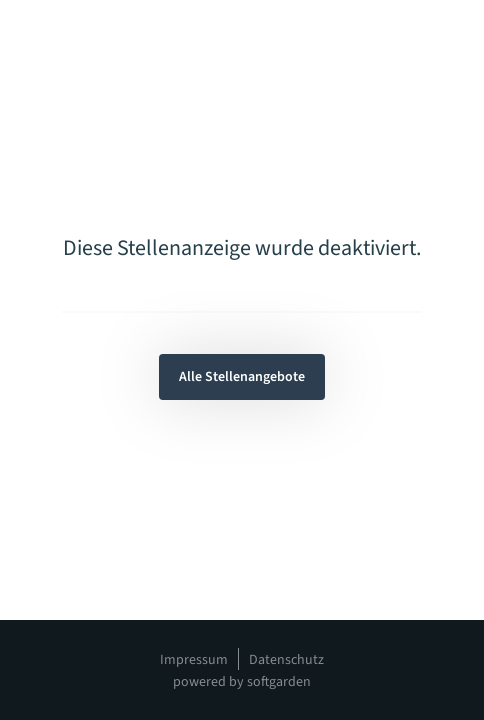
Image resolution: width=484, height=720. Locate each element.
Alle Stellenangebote (242, 377)
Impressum (194, 660)
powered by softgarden (242, 682)
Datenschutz (286, 660)
